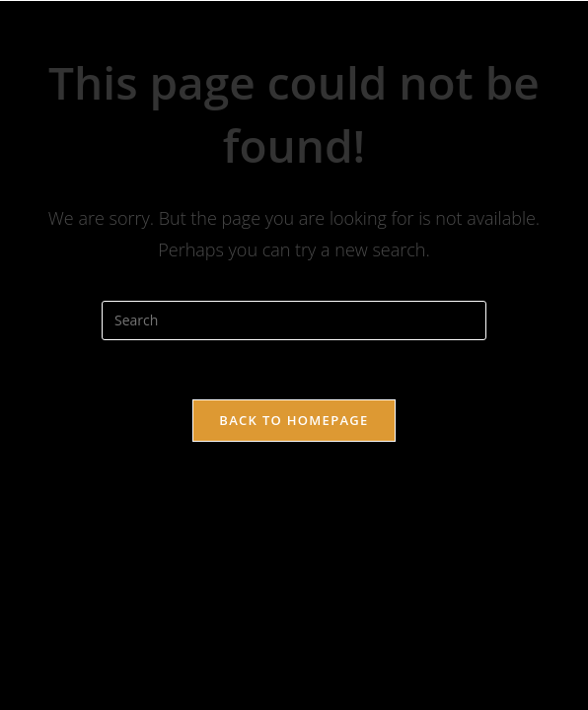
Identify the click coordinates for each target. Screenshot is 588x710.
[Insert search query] (294, 320)
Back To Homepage (294, 420)
